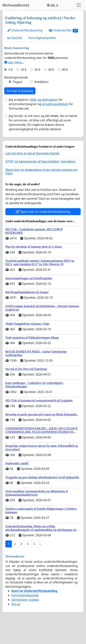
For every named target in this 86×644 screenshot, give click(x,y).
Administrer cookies (25, 600)
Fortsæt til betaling (20, 91)
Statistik (15, 38)
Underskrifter (63, 30)
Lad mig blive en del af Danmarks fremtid (32, 153)
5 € (11, 70)
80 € (65, 70)
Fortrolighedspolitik (42, 38)
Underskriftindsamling (25, 30)
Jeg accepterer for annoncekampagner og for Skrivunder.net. (41, 104)
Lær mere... (14, 62)
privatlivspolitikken (55, 104)
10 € (24, 70)
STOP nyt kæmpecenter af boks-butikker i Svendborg (40, 162)
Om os (16, 604)
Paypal (18, 82)
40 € (51, 70)
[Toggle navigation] (79, 5)
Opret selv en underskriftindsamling (43, 212)
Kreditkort (42, 82)
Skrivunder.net (16, 5)
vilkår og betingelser (43, 100)
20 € (37, 70)
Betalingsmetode (16, 77)
